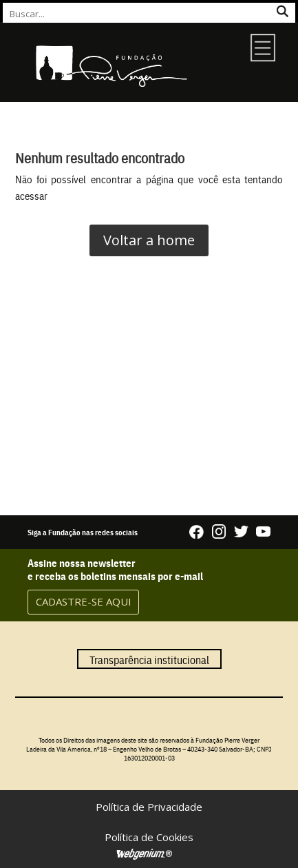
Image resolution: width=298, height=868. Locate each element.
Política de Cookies (149, 837)
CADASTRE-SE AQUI (84, 601)
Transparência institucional (149, 659)
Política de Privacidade (149, 807)
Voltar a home (149, 240)
